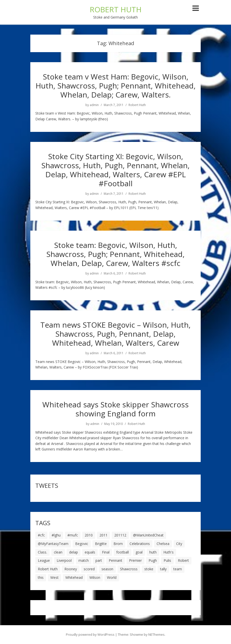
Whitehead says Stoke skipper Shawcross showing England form (115, 409)
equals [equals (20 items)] (90, 552)
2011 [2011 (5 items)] (103, 535)
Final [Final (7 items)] (106, 552)
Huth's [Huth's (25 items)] (168, 552)
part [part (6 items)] (99, 560)
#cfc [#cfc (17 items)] (41, 535)
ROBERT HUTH (116, 9)
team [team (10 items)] (178, 569)
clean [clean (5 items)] (58, 552)
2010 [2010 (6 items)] (89, 535)
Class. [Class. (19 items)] (42, 552)
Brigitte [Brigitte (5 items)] (101, 544)
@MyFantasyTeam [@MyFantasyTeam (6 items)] (53, 544)
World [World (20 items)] (112, 577)
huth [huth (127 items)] (153, 552)
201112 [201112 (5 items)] (120, 535)
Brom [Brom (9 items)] (118, 544)
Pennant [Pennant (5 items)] (115, 560)
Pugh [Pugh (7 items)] (153, 560)
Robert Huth (137, 105)
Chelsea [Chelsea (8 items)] (163, 544)
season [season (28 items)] (107, 569)
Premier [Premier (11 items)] (135, 560)
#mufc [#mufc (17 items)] (73, 535)
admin (94, 105)
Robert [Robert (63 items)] (183, 560)
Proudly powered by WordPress (90, 634)
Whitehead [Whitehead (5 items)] (74, 577)
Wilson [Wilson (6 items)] (95, 577)
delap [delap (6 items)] (74, 552)
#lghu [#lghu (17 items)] (56, 535)
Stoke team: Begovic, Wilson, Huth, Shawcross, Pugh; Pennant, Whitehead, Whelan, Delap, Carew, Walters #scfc (115, 254)
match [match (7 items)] (84, 560)
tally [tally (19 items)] (163, 569)
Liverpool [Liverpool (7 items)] (64, 560)
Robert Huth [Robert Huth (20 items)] (48, 569)
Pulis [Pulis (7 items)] (167, 560)
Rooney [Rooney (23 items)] (71, 569)
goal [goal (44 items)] (139, 552)
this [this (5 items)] (41, 577)
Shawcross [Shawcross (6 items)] (129, 569)
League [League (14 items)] (44, 560)
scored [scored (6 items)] (89, 569)
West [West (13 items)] (54, 577)
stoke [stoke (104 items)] (149, 569)
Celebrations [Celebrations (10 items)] (140, 544)
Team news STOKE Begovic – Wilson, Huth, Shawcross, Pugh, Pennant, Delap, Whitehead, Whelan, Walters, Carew (115, 334)
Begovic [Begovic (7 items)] (82, 544)
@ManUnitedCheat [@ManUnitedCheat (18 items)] (148, 535)
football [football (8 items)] (123, 552)
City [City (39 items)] (179, 544)
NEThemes (156, 634)
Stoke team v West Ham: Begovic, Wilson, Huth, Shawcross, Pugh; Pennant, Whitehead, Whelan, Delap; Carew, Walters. (116, 86)
